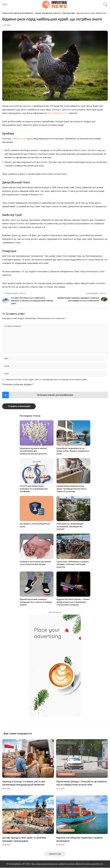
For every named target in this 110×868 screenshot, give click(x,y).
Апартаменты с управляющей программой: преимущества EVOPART (70, 526)
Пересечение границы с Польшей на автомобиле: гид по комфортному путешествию (81, 783)
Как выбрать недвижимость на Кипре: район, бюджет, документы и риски (73, 451)
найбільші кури (19, 139)
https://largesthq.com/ (58, 113)
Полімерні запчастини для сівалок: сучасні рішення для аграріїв (35, 563)
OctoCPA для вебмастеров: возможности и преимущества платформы (34, 489)
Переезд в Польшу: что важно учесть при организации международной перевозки (24, 783)
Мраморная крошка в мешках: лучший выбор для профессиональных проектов (33, 451)
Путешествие (13, 774)
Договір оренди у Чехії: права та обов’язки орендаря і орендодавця (25, 839)
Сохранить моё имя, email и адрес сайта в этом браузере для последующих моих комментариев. (46, 379)
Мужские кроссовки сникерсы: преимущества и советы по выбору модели (36, 602)
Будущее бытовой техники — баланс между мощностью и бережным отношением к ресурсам (73, 602)
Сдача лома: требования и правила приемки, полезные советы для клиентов (73, 564)
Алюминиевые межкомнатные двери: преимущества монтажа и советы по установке (72, 489)
